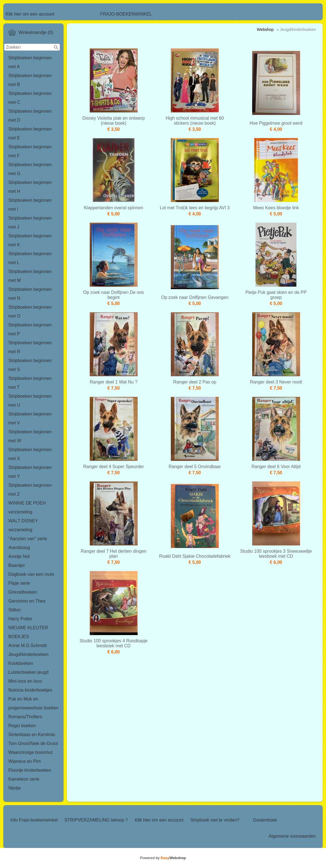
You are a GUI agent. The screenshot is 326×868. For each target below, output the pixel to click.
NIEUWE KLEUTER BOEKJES (28, 632)
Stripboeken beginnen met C (30, 98)
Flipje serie (19, 583)
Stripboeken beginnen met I (30, 205)
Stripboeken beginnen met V (30, 418)
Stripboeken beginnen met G (30, 169)
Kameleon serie (24, 779)
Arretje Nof (19, 556)
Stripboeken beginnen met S (30, 365)
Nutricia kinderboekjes (30, 690)
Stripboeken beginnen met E (30, 133)
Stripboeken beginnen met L (30, 258)
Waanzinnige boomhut (31, 752)
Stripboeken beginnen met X (30, 454)
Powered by (163, 858)
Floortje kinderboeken (30, 770)
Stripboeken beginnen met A (30, 62)
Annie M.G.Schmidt (28, 646)
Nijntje (14, 788)
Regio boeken (22, 726)
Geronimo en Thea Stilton (27, 605)
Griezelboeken (23, 592)
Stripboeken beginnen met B (30, 80)
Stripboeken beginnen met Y (30, 472)
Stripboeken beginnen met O (30, 312)
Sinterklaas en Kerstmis (32, 735)
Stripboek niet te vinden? (215, 820)
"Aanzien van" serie (28, 539)
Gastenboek (265, 820)
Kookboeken (21, 663)
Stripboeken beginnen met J (30, 222)
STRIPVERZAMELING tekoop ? (96, 820)
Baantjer (17, 565)
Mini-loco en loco (25, 681)
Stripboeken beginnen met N (30, 294)
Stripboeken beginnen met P (30, 329)
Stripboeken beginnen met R (30, 347)
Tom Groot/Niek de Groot (33, 743)
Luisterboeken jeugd (28, 672)
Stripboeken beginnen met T (30, 383)
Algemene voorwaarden (292, 836)
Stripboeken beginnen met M (30, 276)
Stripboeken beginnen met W (30, 436)
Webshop (265, 29)
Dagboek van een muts (31, 574)
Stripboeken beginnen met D (30, 116)
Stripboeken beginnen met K (30, 240)
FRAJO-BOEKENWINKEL (126, 14)
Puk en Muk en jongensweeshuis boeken (33, 703)
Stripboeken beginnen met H (30, 187)
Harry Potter (20, 619)
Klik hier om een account (30, 14)
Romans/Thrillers (25, 717)
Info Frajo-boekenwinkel (34, 820)
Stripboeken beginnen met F (30, 151)
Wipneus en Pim (25, 761)
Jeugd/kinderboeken (28, 654)
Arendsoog (19, 548)
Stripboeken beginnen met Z (30, 490)
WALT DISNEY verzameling (23, 525)
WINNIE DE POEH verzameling (27, 507)
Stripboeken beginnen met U (30, 401)
